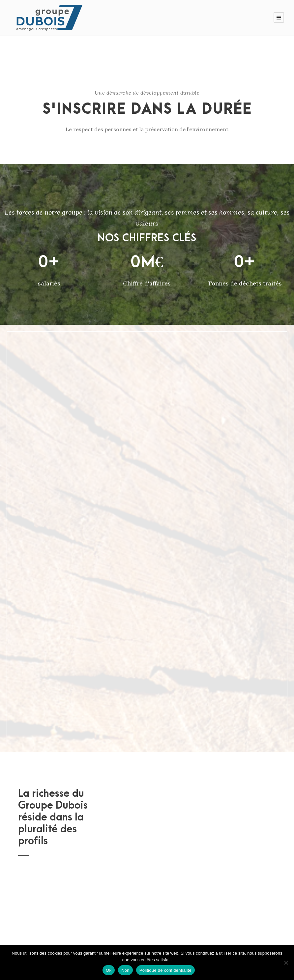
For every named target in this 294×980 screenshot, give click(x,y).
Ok (109, 970)
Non (125, 970)
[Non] (286, 963)
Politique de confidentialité (165, 970)
